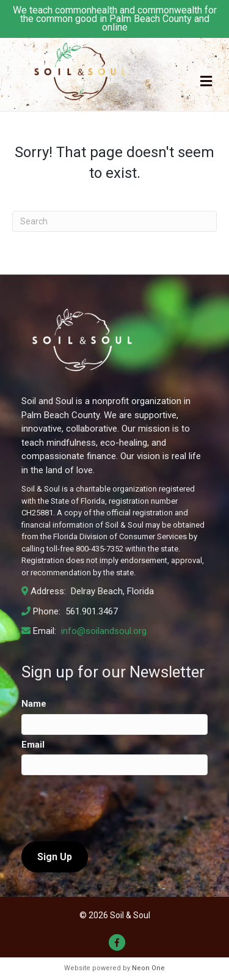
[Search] (114, 221)
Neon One (148, 968)
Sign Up (55, 857)
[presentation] (114, 808)
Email (33, 745)
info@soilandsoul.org (103, 631)
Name (34, 704)
